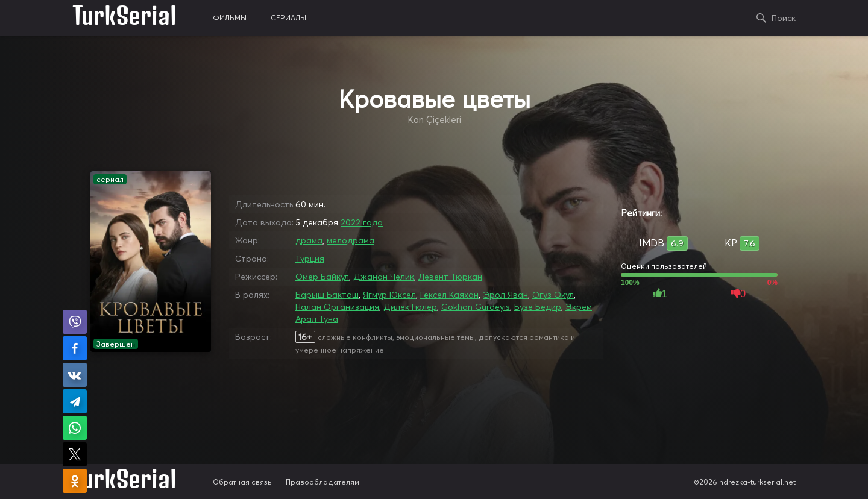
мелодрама (351, 240)
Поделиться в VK (75, 375)
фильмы (230, 18)
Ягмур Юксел (389, 295)
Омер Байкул (322, 277)
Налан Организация (337, 307)
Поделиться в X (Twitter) (75, 454)
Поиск (784, 18)
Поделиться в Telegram (75, 401)
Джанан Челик (384, 277)
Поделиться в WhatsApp (75, 428)
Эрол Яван (505, 295)
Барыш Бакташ (327, 295)
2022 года (362, 222)
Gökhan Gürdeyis (476, 307)
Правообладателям (322, 482)
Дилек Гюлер (410, 307)
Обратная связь (242, 482)
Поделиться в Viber (75, 322)
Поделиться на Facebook (75, 348)
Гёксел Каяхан (449, 295)
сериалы (288, 18)
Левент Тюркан (450, 277)
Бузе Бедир (538, 307)
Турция (310, 259)
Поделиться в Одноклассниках (75, 481)
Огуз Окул (553, 295)
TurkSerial (124, 18)
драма (309, 240)
